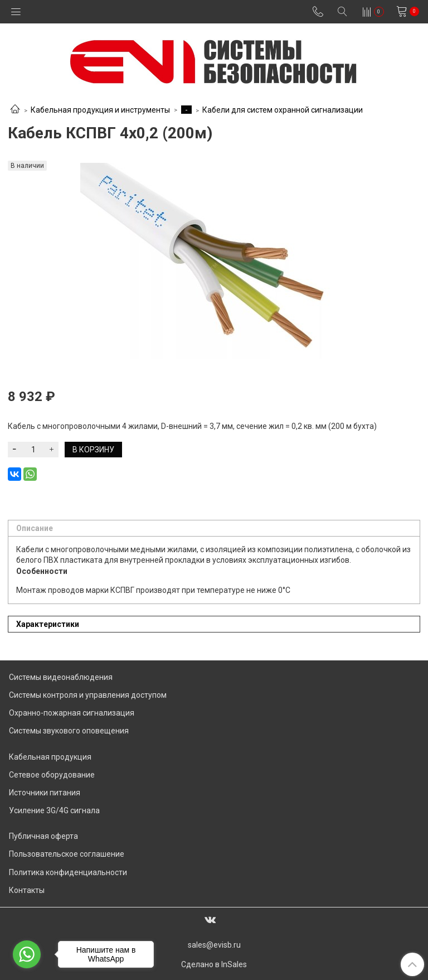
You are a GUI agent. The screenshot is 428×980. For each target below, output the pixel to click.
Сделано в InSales (214, 964)
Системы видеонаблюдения (61, 677)
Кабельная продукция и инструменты (100, 110)
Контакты (27, 890)
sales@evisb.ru (214, 945)
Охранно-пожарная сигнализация (72, 713)
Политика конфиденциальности (68, 872)
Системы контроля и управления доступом (88, 695)
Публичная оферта (43, 836)
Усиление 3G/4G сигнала (54, 810)
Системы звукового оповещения (69, 731)
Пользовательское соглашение (67, 854)
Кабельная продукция (50, 757)
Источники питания (45, 793)
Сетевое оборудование (52, 775)
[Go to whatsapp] (27, 954)
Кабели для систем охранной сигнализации (283, 110)
